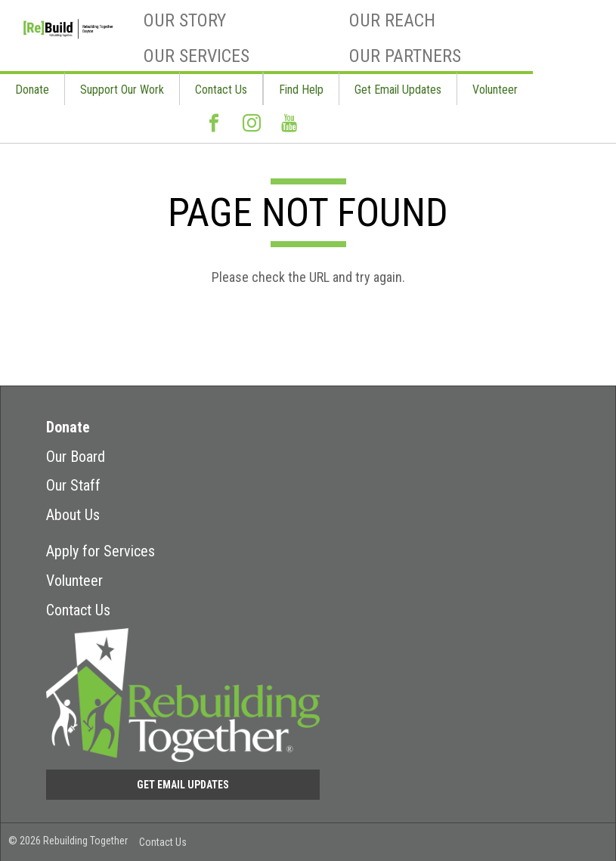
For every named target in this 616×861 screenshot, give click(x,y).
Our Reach (392, 20)
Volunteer (495, 90)
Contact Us (221, 90)
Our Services (197, 56)
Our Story (185, 20)
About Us (73, 515)
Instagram (252, 129)
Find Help (301, 90)
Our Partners (405, 56)
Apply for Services (101, 551)
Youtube (289, 129)
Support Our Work (122, 90)
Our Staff (73, 485)
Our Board (76, 457)
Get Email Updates (398, 90)
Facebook (214, 129)
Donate (32, 90)
